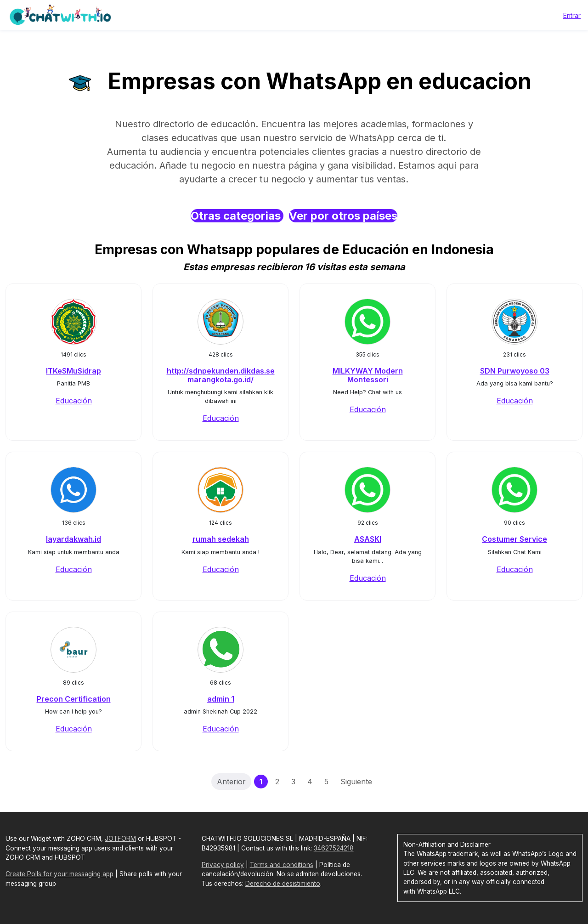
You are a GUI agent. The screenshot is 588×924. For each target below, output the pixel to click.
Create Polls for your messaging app (59, 874)
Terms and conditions (282, 865)
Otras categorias (237, 216)
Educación (74, 401)
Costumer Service (514, 539)
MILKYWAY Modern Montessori (368, 375)
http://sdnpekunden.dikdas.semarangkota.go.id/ (221, 375)
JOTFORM (120, 839)
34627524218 (334, 848)
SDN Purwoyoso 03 (515, 371)
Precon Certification (74, 699)
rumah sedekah (221, 539)
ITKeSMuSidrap (73, 371)
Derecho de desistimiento (283, 884)
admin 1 (221, 699)
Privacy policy (223, 865)
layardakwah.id (73, 539)
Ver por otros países (343, 216)
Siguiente (356, 782)
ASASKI (368, 539)
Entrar (572, 15)
